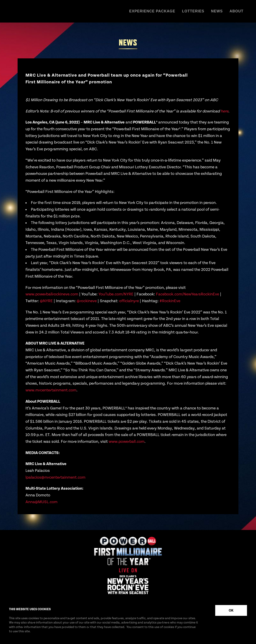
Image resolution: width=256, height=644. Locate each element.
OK (231, 610)
